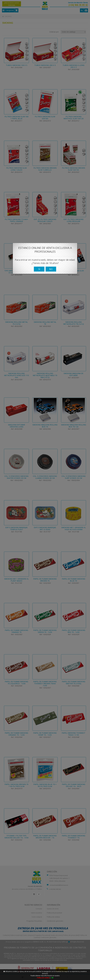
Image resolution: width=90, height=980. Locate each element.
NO (51, 271)
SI (39, 271)
